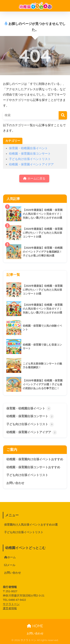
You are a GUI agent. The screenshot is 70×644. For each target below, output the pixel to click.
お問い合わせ (15, 483)
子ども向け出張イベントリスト (30, 159)
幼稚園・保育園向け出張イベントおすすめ (35, 459)
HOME (35, 626)
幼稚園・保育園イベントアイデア (31, 164)
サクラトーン (11, 604)
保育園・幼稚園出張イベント (28, 148)
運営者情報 (10, 608)
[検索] (63, 115)
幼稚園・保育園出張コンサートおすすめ (33, 467)
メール (10, 565)
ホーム (10, 557)
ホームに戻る (34, 178)
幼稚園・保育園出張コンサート (30, 154)
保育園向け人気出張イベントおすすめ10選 (31, 525)
